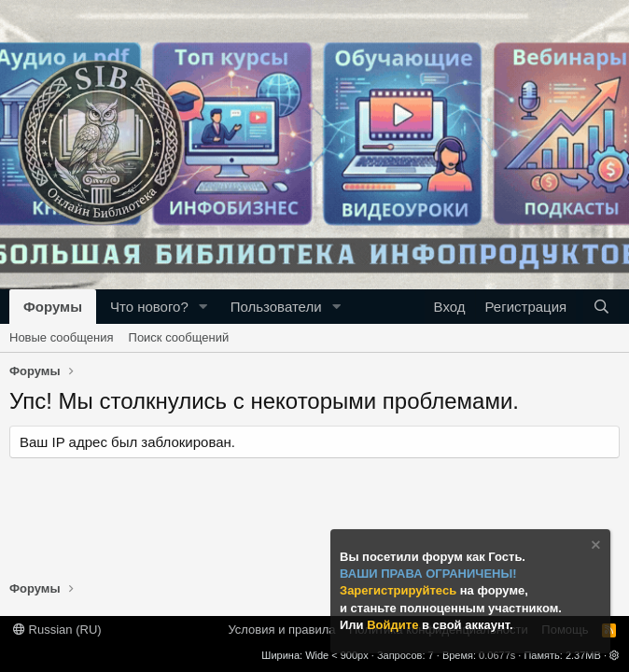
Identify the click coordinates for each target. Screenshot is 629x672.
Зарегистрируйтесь (400, 590)
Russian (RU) (57, 630)
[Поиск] (601, 307)
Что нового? (149, 307)
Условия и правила (281, 630)
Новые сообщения (62, 337)
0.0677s (497, 655)
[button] (203, 307)
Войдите (394, 625)
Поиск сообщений (179, 337)
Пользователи (276, 307)
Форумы (53, 307)
